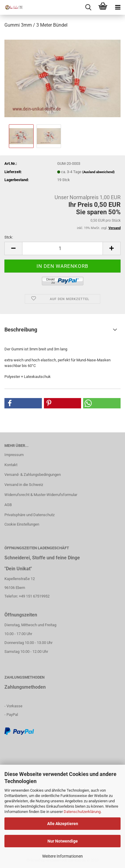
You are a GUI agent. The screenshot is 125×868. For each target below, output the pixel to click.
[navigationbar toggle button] (118, 7)
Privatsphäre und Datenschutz (29, 515)
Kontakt (11, 465)
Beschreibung (21, 330)
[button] (23, 403)
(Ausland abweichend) (98, 172)
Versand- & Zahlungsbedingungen (33, 475)
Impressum (14, 455)
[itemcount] (63, 248)
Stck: (9, 237)
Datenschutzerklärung (82, 812)
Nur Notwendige (63, 841)
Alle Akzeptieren (63, 824)
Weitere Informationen (63, 856)
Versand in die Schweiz (24, 485)
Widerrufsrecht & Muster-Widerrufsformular (41, 495)
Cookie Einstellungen (22, 524)
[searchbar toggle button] (88, 7)
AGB (8, 505)
